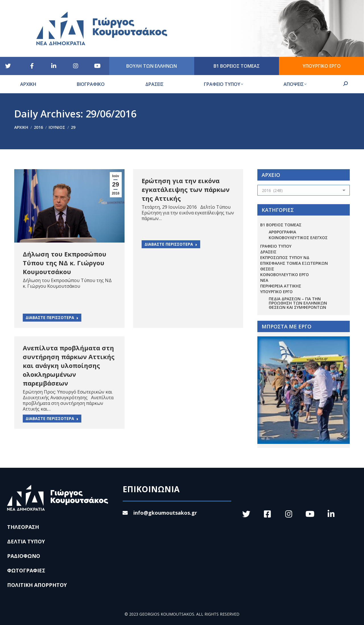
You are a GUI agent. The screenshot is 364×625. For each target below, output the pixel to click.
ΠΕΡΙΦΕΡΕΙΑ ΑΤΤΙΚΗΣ (281, 286)
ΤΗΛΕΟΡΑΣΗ (23, 527)
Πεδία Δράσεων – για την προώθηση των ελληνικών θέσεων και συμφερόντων (298, 303)
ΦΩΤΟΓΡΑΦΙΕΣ (26, 570)
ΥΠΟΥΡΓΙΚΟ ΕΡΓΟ (276, 292)
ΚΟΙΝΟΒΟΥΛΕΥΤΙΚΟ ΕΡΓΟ (285, 275)
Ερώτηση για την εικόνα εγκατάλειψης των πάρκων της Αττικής (186, 189)
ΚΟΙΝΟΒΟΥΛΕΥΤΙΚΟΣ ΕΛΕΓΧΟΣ (298, 238)
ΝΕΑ (264, 280)
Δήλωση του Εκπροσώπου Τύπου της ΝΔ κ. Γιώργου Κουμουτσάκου (65, 263)
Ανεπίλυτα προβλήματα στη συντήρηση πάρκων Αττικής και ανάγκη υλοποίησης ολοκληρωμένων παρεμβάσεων (69, 365)
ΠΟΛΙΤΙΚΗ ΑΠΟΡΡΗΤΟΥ (37, 585)
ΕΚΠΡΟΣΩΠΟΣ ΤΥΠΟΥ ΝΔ (285, 257)
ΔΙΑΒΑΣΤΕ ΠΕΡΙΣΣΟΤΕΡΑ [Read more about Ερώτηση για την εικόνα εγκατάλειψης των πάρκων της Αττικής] (171, 244)
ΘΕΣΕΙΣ (267, 269)
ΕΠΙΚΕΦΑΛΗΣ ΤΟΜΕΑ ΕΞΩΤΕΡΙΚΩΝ (294, 263)
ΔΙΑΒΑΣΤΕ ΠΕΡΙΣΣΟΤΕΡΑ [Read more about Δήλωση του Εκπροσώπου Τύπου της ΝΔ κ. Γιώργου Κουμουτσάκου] (52, 317)
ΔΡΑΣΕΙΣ (268, 252)
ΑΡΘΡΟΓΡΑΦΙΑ (282, 232)
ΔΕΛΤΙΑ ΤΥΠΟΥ (26, 541)
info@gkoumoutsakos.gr (160, 513)
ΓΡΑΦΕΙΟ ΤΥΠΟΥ (276, 246)
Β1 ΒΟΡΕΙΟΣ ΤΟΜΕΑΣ (281, 225)
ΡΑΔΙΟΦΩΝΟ (24, 556)
